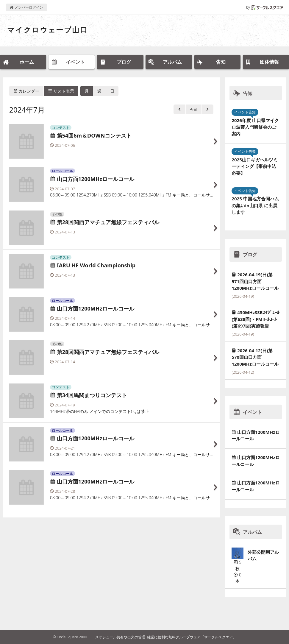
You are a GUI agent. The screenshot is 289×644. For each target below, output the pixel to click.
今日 (193, 109)
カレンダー (26, 91)
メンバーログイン (26, 7)
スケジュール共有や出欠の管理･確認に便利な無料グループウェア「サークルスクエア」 (166, 637)
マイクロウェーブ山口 (47, 30)
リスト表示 (61, 91)
